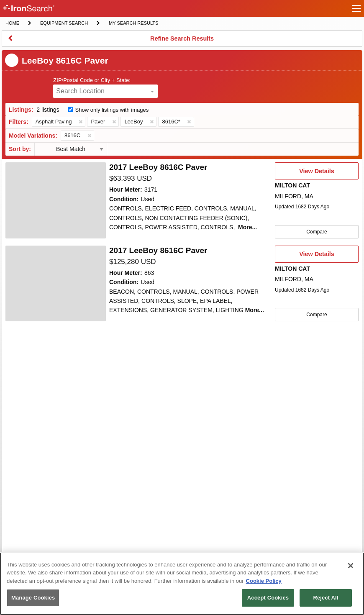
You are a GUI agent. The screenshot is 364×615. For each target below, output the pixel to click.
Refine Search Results (182, 41)
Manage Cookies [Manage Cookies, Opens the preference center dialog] (33, 598)
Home (12, 22)
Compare (317, 232)
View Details (317, 174)
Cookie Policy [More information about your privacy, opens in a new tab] (264, 581)
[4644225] (56, 284)
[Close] (351, 566)
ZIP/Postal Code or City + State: (92, 80)
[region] (182, 584)
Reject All (326, 598)
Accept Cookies (268, 598)
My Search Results (133, 24)
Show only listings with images (112, 110)
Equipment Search (64, 24)
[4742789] (56, 200)
